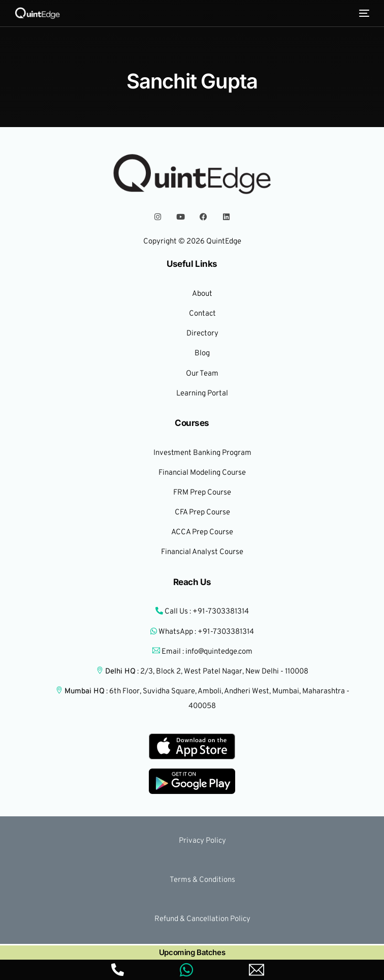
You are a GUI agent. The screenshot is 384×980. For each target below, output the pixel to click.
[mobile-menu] (363, 13)
